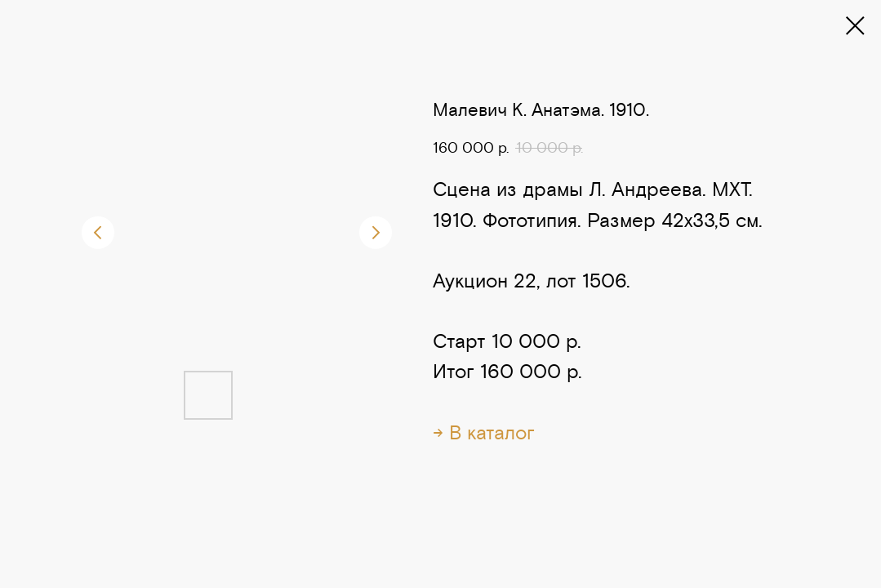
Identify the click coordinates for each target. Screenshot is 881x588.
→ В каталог (484, 432)
